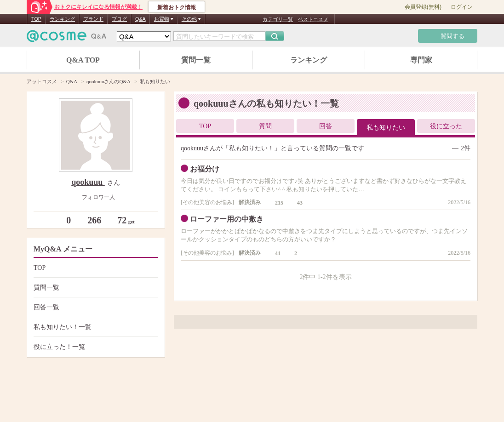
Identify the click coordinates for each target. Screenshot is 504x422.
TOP (36, 19)
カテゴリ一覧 (278, 19)
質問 (265, 126)
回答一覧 (94, 307)
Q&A (140, 19)
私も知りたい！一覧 (94, 327)
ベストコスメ (313, 19)
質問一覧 (196, 60)
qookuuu (88, 182)
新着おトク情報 (177, 7)
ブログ (119, 19)
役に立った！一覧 (94, 347)
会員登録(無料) (423, 7)
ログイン (462, 7)
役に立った (446, 126)
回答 (326, 126)
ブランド (93, 19)
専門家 (421, 60)
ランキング (62, 19)
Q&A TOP (83, 60)
